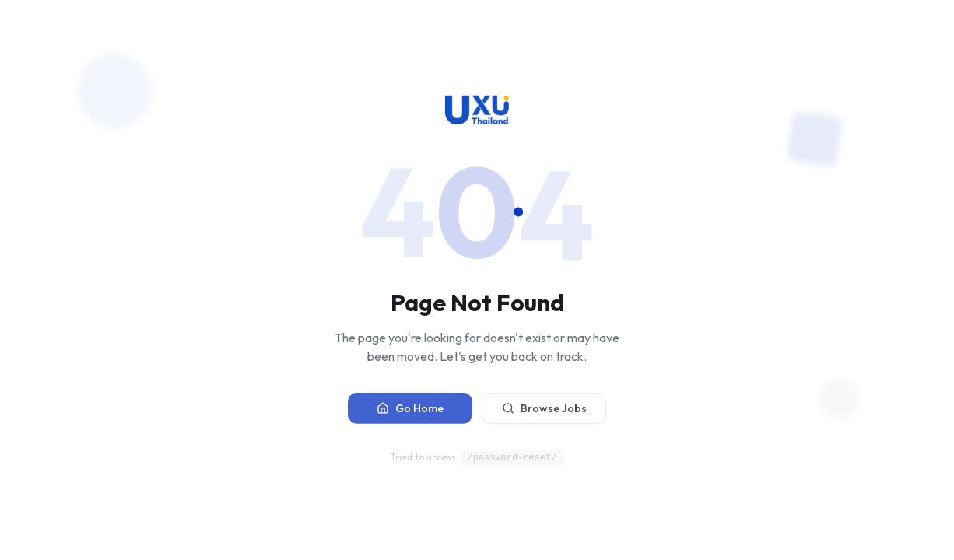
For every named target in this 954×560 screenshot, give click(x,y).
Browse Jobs (544, 411)
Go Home (410, 411)
